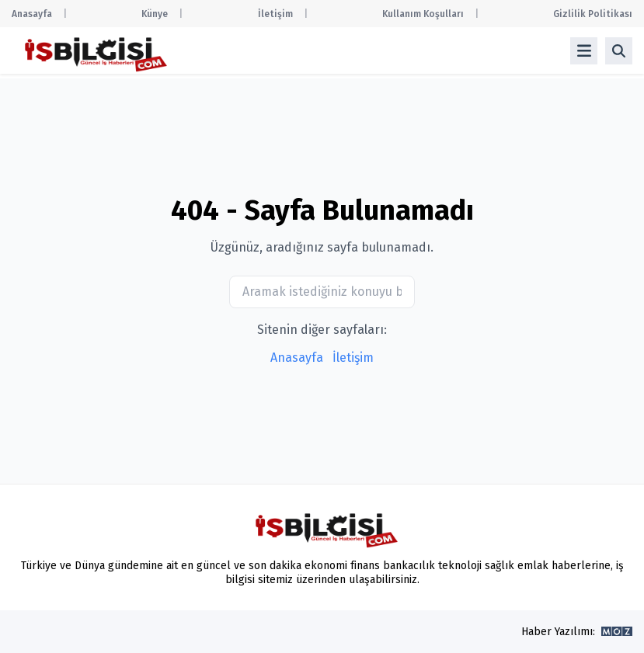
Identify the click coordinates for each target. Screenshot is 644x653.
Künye (155, 14)
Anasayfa (32, 14)
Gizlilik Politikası (593, 14)
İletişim (275, 14)
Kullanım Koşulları (423, 14)
